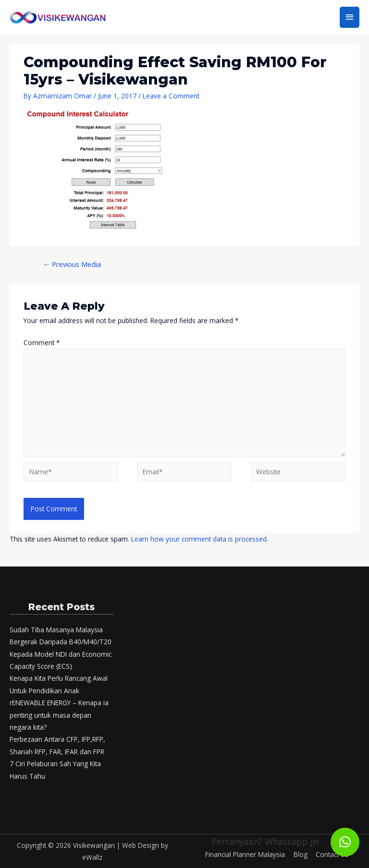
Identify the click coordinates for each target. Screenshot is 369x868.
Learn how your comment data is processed (199, 539)
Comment (42, 343)
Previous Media (72, 264)
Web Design (141, 845)
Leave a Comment (171, 96)
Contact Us (332, 854)
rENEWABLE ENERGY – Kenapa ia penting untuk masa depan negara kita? (59, 715)
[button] (345, 842)
